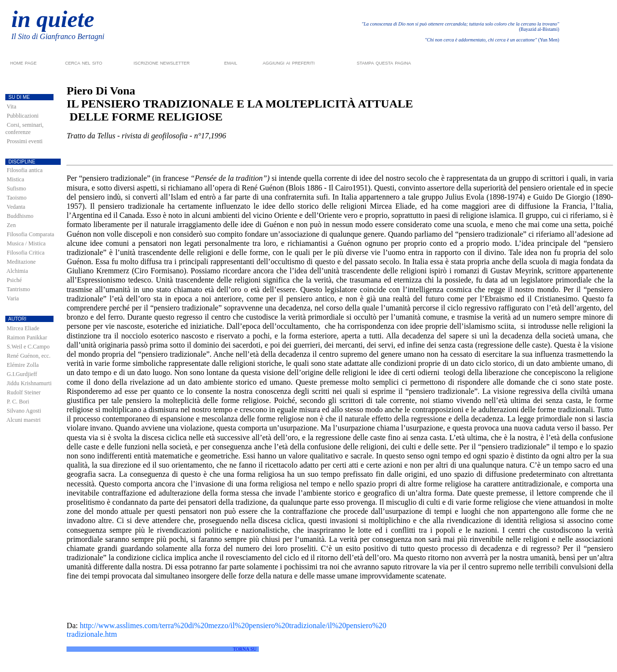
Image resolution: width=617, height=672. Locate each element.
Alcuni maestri (23, 420)
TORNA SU (245, 649)
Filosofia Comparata (30, 234)
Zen (11, 225)
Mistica (15, 179)
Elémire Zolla (23, 365)
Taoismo (17, 198)
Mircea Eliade (23, 328)
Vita (12, 107)
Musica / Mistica (26, 243)
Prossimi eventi (25, 141)
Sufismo (16, 188)
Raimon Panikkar (27, 337)
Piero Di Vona (101, 91)
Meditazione (21, 262)
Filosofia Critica (26, 253)
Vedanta (16, 207)
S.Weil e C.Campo (28, 347)
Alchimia (17, 271)
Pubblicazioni (23, 116)
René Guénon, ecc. (29, 356)
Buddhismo (20, 216)
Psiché (14, 280)
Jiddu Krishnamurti (29, 383)
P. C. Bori (18, 402)
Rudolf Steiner (24, 392)
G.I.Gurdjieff (22, 374)
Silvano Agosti (24, 411)
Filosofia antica (25, 170)
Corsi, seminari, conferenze (24, 128)
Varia (13, 298)
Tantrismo (19, 289)
